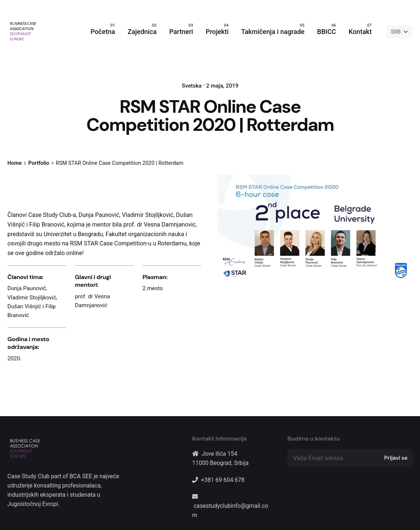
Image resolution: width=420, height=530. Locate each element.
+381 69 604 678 (223, 480)
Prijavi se (396, 458)
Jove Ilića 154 (219, 454)
